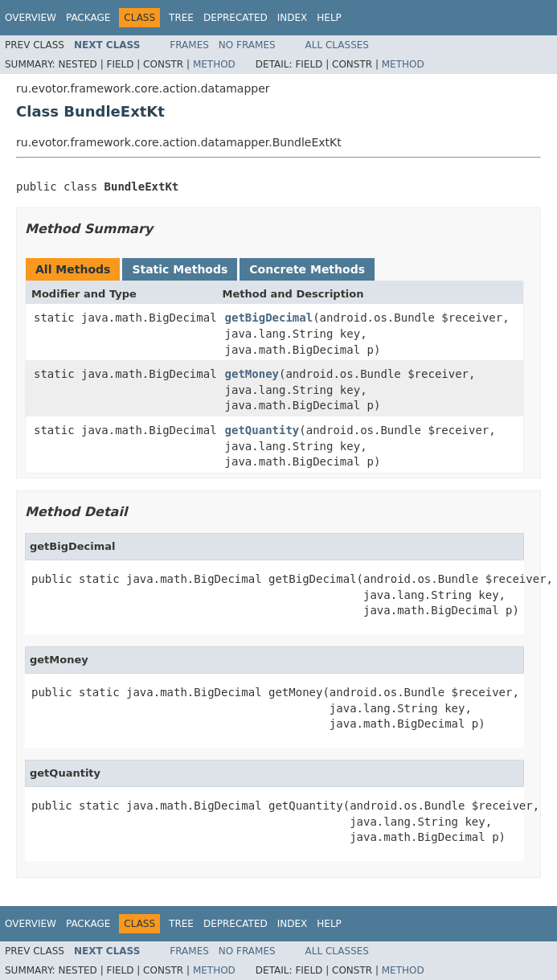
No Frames (247, 45)
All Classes (337, 45)
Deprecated (235, 18)
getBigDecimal (269, 318)
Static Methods (180, 269)
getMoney (252, 374)
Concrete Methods (307, 269)
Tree (181, 18)
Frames (189, 45)
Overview (31, 18)
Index (293, 18)
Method (214, 64)
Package (88, 18)
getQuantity (262, 430)
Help (329, 18)
